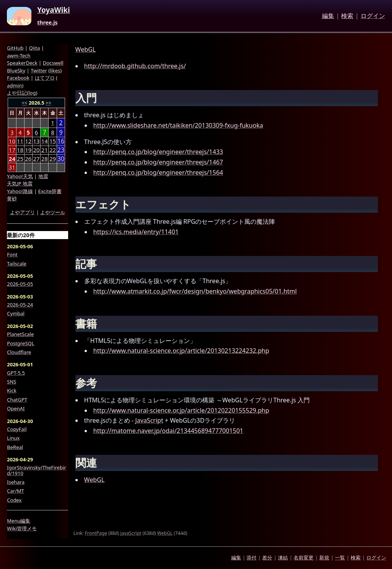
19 (28, 150)
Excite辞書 (50, 191)
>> (48, 103)
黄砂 (12, 198)
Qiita (34, 48)
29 (53, 159)
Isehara (16, 482)
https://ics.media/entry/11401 (136, 232)
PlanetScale (20, 334)
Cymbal (16, 313)
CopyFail (17, 429)
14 (45, 141)
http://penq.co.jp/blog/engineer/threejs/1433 (158, 152)
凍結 (283, 558)
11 (20, 141)
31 (12, 167)
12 (28, 141)
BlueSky (16, 71)
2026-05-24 (20, 305)
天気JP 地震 (20, 184)
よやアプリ (22, 212)
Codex (14, 500)
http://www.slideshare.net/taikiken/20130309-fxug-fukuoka (178, 125)
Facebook (18, 78)
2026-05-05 (20, 284)
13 (36, 141)
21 (45, 150)
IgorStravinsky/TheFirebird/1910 (36, 470)
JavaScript (149, 420)
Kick (12, 390)
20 (36, 150)
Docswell (53, 63)
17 (12, 150)
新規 (324, 558)
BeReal (15, 447)
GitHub (15, 48)
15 (53, 141)
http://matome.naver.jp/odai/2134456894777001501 (168, 431)
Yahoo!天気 (20, 176)
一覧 (340, 558)
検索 (347, 16)
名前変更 (304, 558)
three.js (47, 23)
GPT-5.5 (16, 373)
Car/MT (16, 491)
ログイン (373, 16)
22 (53, 150)
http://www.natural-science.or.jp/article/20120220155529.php (181, 410)
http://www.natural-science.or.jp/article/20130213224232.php (181, 351)
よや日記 (17, 93)
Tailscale (17, 264)
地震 (43, 176)
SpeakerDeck (22, 63)
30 (61, 159)
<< (25, 103)
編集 (328, 16)
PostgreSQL (20, 343)
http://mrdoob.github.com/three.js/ (135, 66)
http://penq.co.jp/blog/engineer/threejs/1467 (158, 162)
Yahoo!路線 (20, 191)
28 (45, 159)
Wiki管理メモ (22, 528)
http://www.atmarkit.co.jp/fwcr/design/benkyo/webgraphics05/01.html (195, 291)
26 (28, 159)
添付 (252, 558)
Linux (13, 438)
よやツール (53, 212)
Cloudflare (19, 352)
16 (61, 141)
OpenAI (16, 408)
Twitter (39, 71)
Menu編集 (19, 521)
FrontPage (96, 533)
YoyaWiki (54, 10)
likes (55, 71)
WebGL (86, 49)
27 (36, 159)
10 (12, 141)
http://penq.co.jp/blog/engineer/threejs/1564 (158, 172)
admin (14, 85)
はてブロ (45, 78)
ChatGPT (17, 400)
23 (61, 150)
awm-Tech (19, 56)
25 (20, 159)
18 (20, 150)
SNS (11, 382)
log (32, 93)
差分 (267, 558)
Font (12, 254)
